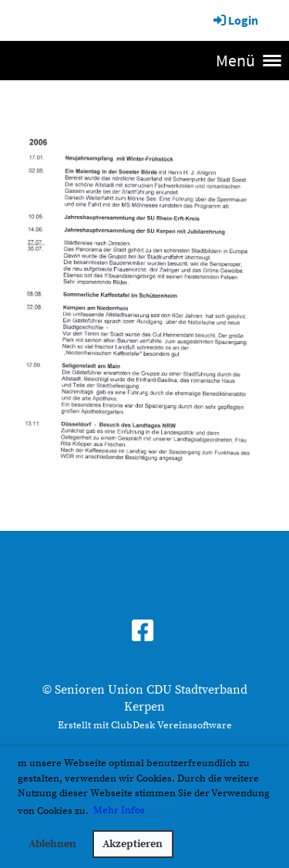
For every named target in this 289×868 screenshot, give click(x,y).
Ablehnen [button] (52, 844)
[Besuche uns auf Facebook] (143, 633)
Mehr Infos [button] (119, 810)
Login (235, 20)
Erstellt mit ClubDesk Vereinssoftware (145, 725)
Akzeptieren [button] (133, 844)
